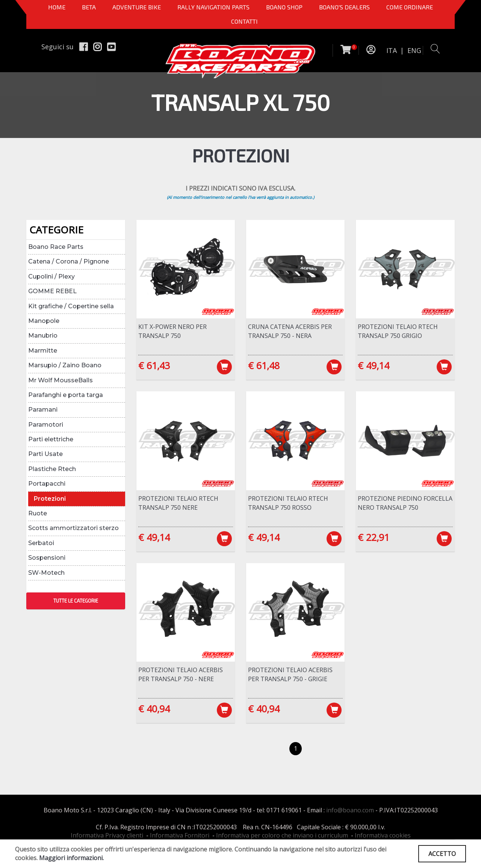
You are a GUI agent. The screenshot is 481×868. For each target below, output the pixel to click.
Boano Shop (284, 7)
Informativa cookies (383, 835)
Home (57, 7)
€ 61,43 (154, 365)
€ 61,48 (264, 365)
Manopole (44, 321)
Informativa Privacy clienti (107, 835)
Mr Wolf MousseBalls (61, 380)
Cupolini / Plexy (51, 276)
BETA (89, 7)
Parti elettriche (51, 439)
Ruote (38, 513)
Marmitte (43, 351)
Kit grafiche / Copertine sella (71, 306)
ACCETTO (442, 854)
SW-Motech (46, 573)
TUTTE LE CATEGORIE (76, 601)
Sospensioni (47, 558)
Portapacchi (47, 484)
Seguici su (57, 47)
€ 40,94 (154, 709)
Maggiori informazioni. (71, 858)
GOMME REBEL (52, 291)
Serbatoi (41, 543)
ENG (414, 50)
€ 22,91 (374, 537)
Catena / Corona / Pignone (69, 261)
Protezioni (50, 499)
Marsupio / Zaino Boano (65, 365)
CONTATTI (244, 21)
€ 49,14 (374, 365)
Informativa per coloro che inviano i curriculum (282, 835)
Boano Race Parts (56, 247)
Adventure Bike (137, 7)
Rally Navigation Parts (213, 7)
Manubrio (43, 336)
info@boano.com (350, 810)
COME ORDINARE (410, 7)
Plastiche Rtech (52, 469)
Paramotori (46, 425)
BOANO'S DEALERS (344, 7)
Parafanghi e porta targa (66, 395)
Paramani (43, 410)
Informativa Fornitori (180, 835)
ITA (392, 50)
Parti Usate (45, 454)
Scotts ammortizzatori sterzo (73, 528)
